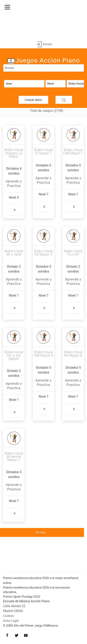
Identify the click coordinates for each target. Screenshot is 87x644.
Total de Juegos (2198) (47, 111)
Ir (15, 210)
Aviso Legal (11, 621)
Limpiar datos (34, 100)
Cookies (8, 616)
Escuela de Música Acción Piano (26, 601)
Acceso (43, 44)
